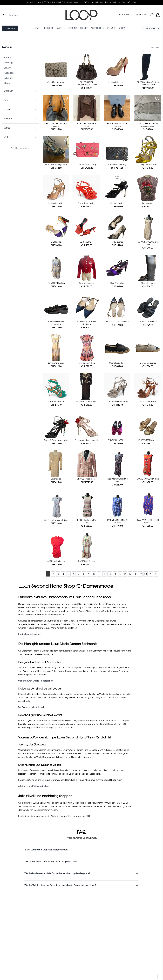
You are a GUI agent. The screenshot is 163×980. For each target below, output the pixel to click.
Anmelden (124, 15)
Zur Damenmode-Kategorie (32, 707)
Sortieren (156, 48)
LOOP (30, 780)
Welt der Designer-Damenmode (66, 816)
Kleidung (8, 63)
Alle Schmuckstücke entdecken (34, 786)
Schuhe (8, 68)
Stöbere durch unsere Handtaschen (36, 681)
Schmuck (9, 78)
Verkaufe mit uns (152, 29)
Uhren (7, 83)
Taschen (8, 58)
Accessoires (10, 73)
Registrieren (140, 15)
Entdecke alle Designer (29, 634)
